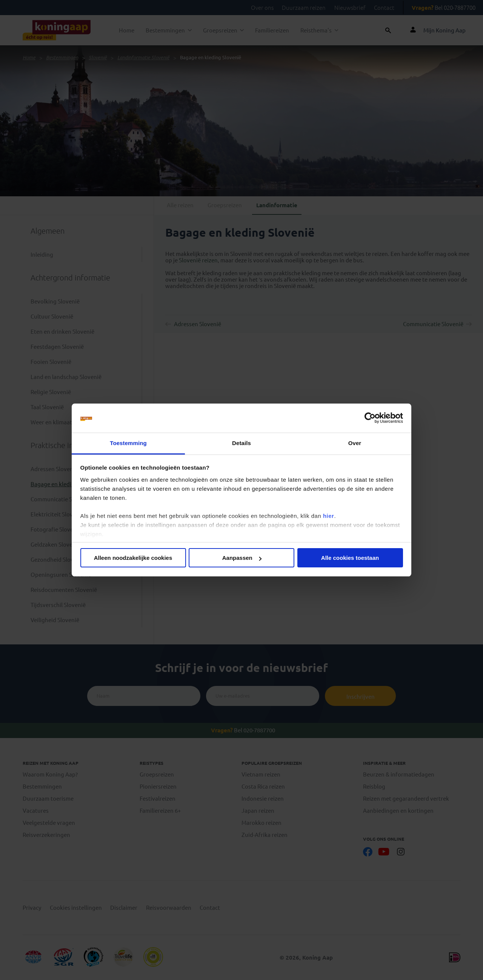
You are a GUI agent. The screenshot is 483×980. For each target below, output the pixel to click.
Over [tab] (355, 443)
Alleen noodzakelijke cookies (133, 558)
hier (329, 516)
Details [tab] (241, 443)
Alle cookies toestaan (350, 558)
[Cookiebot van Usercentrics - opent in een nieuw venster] (370, 418)
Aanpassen (242, 558)
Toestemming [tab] (128, 443)
